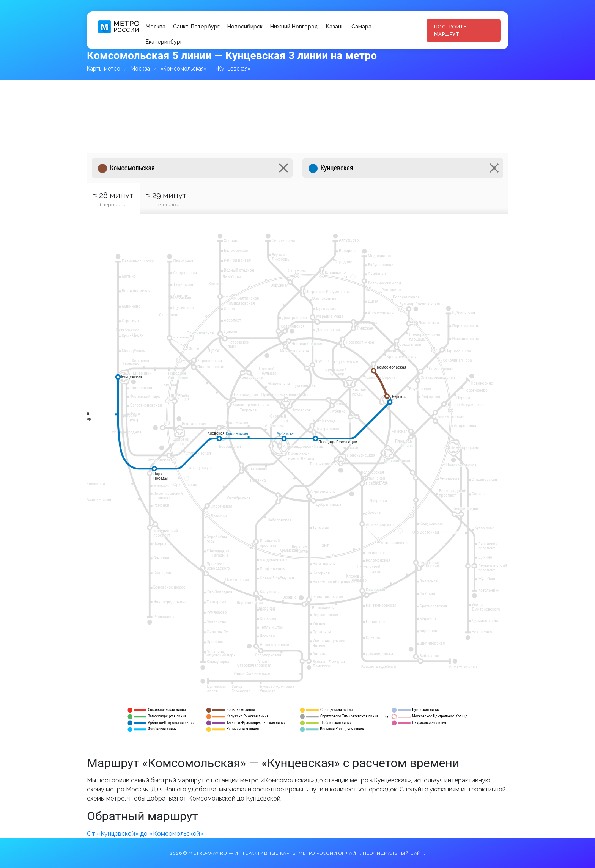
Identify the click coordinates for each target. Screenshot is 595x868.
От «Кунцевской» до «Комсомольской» (145, 834)
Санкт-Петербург (196, 27)
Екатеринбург (164, 42)
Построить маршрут (450, 31)
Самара (361, 27)
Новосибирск (245, 27)
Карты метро (104, 69)
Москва (156, 27)
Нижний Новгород (294, 27)
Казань (335, 27)
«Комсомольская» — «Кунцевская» (205, 69)
